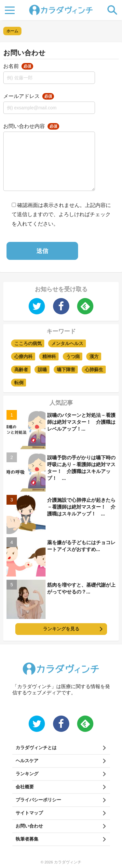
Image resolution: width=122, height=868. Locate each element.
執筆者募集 (27, 839)
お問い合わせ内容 (31, 126)
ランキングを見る (61, 629)
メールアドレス (29, 96)
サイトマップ (29, 813)
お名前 (18, 66)
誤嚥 (42, 370)
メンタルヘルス (67, 343)
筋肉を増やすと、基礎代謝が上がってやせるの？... (81, 588)
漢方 (94, 356)
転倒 (19, 383)
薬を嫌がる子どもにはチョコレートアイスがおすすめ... (81, 546)
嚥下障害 (66, 370)
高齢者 (21, 370)
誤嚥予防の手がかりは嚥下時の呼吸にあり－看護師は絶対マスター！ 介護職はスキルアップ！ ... (81, 468)
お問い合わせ (29, 826)
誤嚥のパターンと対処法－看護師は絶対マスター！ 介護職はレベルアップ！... (81, 422)
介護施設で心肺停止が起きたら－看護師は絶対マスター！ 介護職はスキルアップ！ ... (81, 507)
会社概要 (25, 787)
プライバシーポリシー (38, 800)
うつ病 (73, 356)
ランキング (27, 774)
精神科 (49, 356)
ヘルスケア (27, 761)
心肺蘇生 (94, 370)
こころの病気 (28, 343)
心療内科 (23, 356)
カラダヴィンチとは (36, 748)
